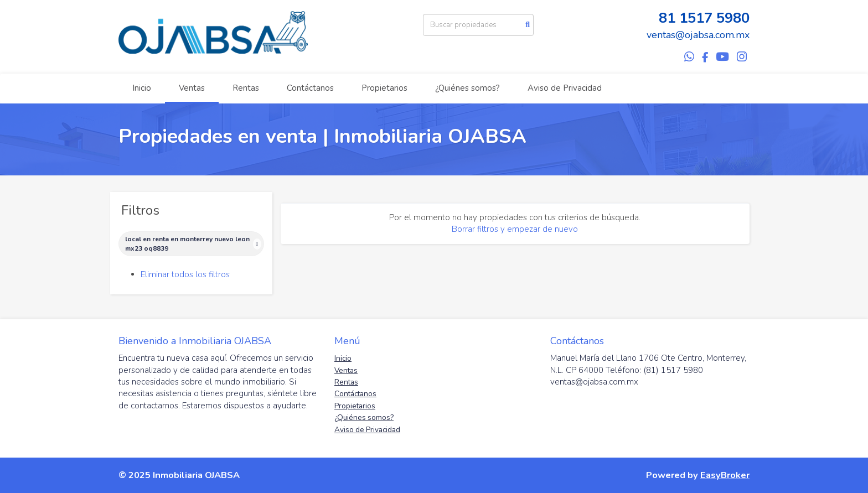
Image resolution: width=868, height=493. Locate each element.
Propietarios (384, 88)
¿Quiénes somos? (467, 88)
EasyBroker (725, 475)
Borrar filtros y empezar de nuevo (515, 229)
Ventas (192, 88)
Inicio (142, 88)
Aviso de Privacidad (565, 88)
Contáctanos (310, 88)
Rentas (246, 88)
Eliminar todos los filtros (185, 274)
